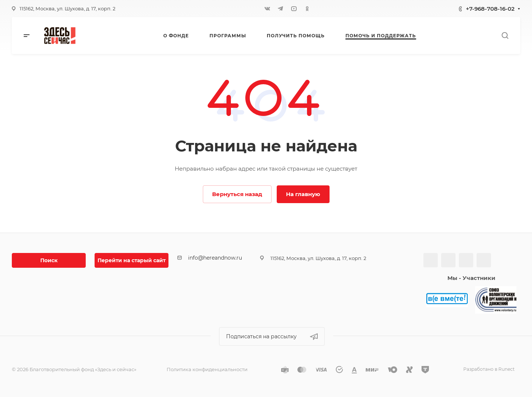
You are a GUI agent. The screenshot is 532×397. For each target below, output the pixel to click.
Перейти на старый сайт (132, 260)
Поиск (49, 260)
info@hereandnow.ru (215, 258)
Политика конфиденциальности (207, 369)
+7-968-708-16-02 (490, 9)
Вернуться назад (237, 194)
